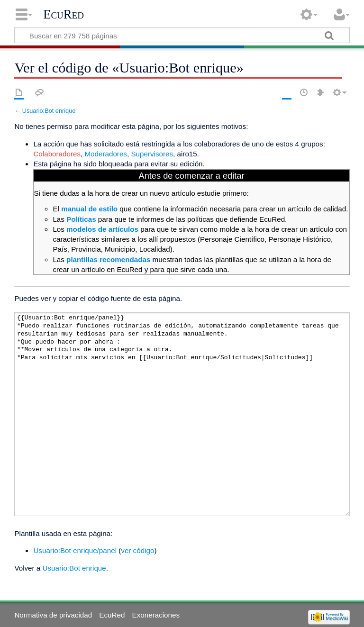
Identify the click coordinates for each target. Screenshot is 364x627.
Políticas (81, 219)
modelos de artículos (102, 229)
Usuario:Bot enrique (49, 111)
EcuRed (64, 14)
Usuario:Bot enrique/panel (75, 550)
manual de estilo (89, 209)
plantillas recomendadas (108, 259)
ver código (137, 550)
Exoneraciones (156, 615)
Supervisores (152, 154)
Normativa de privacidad (53, 615)
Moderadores (106, 154)
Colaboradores (57, 154)
